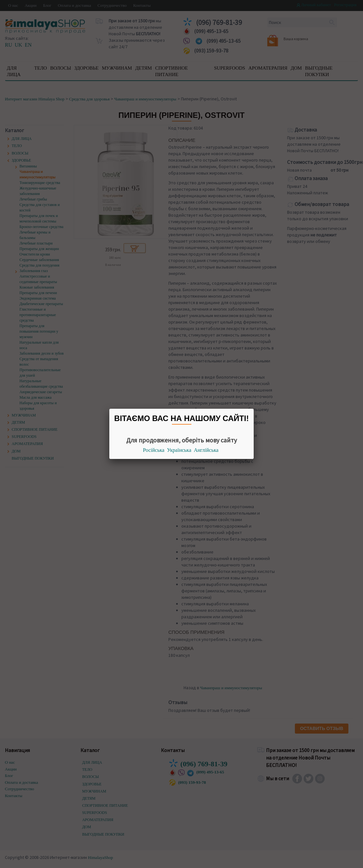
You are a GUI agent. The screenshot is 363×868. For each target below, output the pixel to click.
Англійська (206, 450)
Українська (179, 450)
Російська (154, 450)
